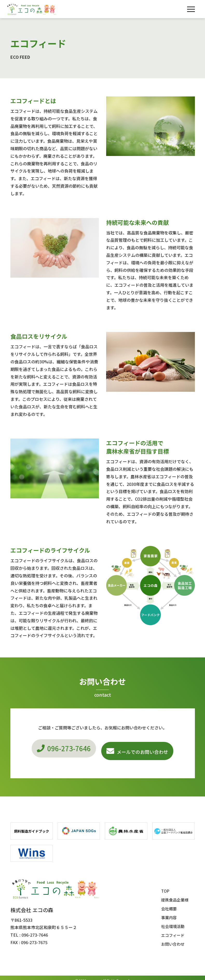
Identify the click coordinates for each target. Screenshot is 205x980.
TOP (165, 886)
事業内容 (169, 912)
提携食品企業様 (175, 895)
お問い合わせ (173, 939)
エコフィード (173, 930)
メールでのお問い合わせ (146, 749)
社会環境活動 (173, 921)
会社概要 (169, 903)
